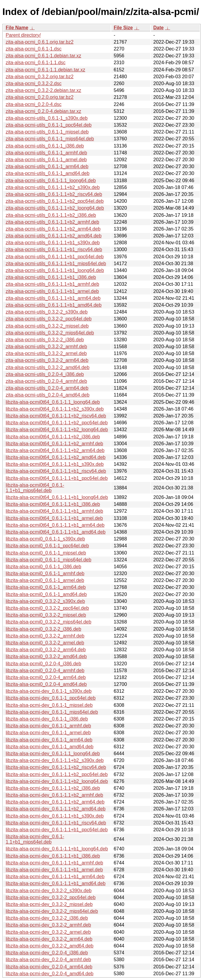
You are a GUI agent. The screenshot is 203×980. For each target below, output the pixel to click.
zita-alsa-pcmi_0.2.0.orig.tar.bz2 (40, 97)
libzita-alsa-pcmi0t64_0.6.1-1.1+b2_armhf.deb (54, 444)
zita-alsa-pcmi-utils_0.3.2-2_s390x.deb (47, 312)
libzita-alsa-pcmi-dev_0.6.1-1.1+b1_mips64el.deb (35, 839)
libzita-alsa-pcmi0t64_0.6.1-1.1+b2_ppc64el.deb (57, 423)
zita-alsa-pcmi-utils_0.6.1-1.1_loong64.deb (51, 181)
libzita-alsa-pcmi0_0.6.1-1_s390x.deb (45, 539)
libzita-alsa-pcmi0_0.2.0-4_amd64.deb (46, 684)
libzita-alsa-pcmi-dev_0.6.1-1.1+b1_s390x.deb (55, 816)
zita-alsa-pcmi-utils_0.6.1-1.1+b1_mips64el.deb (56, 264)
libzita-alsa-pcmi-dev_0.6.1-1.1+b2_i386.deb (53, 788)
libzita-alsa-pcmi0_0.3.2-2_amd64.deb (46, 656)
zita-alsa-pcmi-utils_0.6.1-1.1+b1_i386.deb (51, 277)
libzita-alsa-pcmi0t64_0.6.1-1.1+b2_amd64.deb (56, 457)
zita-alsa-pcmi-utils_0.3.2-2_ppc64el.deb (49, 319)
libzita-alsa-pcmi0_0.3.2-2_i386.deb (43, 629)
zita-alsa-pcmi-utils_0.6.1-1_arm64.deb (47, 166)
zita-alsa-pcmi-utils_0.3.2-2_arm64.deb (47, 360)
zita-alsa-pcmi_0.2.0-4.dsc (34, 104)
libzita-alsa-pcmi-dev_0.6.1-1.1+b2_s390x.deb (55, 760)
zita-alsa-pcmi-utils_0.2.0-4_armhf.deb (46, 381)
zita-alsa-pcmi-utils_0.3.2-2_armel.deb (46, 353)
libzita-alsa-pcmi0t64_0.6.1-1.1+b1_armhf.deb (54, 511)
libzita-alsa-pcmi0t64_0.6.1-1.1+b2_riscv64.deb (56, 416)
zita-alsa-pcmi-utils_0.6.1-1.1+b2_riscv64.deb (54, 194)
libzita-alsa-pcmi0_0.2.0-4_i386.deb (43, 664)
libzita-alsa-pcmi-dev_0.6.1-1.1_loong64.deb (53, 754)
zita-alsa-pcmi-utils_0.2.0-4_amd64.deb (48, 395)
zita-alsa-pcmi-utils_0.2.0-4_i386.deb (45, 374)
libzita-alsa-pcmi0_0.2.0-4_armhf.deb (45, 671)
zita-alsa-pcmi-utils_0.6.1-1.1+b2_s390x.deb (53, 187)
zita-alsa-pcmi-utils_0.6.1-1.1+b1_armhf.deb (52, 284)
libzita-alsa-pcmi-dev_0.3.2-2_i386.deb (47, 918)
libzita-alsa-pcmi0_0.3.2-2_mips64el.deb (48, 622)
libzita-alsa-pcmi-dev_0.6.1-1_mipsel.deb (49, 705)
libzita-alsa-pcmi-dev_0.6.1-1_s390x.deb (49, 691)
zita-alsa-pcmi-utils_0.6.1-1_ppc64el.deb (49, 125)
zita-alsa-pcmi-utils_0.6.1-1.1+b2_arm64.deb (53, 229)
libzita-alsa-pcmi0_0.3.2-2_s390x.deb (45, 601)
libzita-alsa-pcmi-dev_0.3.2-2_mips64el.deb (52, 911)
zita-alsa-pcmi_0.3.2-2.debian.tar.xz (43, 90)
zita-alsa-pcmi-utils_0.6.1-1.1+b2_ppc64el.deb (55, 201)
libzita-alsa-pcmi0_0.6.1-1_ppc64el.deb (47, 546)
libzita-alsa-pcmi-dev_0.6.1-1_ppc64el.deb (51, 698)
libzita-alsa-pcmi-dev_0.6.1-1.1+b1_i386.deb (53, 856)
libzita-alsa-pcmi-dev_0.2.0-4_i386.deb (47, 953)
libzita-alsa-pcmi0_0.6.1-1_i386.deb (43, 567)
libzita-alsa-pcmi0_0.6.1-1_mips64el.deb (48, 560)
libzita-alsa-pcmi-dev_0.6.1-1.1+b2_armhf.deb (54, 795)
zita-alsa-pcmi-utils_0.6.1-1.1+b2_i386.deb (51, 215)
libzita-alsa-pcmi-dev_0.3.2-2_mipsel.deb (49, 904)
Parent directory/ (23, 35)
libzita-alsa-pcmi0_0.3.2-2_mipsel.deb (46, 615)
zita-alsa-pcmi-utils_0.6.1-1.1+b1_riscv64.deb (54, 249)
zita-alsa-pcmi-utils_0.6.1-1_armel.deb (46, 160)
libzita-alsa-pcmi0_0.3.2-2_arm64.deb (46, 650)
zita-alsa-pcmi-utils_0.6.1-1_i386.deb (45, 146)
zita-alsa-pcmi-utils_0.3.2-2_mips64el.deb (50, 333)
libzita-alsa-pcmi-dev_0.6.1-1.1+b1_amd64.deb (56, 883)
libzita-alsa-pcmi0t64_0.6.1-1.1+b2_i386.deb (53, 437)
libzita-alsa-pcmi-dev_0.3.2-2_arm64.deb (49, 939)
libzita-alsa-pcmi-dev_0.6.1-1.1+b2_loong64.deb (57, 781)
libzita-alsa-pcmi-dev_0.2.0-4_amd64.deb (50, 974)
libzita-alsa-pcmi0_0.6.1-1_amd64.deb (46, 594)
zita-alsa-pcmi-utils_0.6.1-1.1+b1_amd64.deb (54, 305)
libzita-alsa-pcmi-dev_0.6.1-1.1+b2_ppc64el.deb (57, 774)
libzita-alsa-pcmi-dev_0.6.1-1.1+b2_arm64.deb (55, 802)
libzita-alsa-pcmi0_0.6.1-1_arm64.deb (46, 587)
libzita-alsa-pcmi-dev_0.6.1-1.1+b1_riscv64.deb (56, 823)
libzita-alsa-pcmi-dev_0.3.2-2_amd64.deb (50, 946)
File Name (17, 28)
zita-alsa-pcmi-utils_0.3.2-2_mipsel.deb (47, 326)
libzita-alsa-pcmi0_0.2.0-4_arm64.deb (46, 677)
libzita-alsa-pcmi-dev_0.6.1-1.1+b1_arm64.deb (55, 877)
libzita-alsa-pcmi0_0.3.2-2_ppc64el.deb (47, 608)
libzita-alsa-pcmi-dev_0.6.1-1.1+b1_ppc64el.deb (57, 830)
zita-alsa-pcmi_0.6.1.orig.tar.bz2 (40, 42)
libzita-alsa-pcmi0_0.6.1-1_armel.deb (45, 580)
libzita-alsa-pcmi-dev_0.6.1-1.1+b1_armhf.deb (54, 863)
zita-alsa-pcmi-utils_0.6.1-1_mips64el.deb (50, 139)
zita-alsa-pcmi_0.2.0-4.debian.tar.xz (43, 111)
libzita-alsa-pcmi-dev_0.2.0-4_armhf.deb (48, 960)
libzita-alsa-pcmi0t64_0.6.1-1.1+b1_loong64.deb (57, 497)
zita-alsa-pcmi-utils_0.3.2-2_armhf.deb (46, 347)
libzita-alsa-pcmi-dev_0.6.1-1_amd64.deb (50, 747)
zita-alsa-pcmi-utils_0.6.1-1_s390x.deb (47, 118)
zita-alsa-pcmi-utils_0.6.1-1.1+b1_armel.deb (52, 291)
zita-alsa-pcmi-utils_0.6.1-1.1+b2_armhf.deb (52, 222)
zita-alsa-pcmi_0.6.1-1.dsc (34, 49)
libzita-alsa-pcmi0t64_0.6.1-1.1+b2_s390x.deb (55, 409)
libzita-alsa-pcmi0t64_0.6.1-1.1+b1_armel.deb (54, 518)
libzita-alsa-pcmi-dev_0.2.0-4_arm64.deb (49, 967)
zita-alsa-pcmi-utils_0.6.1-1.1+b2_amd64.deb (54, 236)
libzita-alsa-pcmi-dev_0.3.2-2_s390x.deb (49, 891)
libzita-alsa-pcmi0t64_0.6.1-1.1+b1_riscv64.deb (56, 471)
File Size (123, 28)
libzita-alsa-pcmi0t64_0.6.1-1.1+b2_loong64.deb (57, 430)
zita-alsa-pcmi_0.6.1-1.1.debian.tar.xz (45, 70)
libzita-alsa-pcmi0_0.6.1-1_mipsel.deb (46, 553)
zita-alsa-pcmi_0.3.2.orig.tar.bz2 (40, 77)
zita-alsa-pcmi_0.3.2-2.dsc (34, 83)
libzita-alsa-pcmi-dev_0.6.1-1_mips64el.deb (52, 712)
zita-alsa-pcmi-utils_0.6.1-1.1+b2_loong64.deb (55, 208)
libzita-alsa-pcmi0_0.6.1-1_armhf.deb (45, 573)
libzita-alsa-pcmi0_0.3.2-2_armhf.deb (45, 636)
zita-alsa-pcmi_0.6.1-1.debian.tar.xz (43, 56)
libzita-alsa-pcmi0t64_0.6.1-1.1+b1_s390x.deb (55, 464)
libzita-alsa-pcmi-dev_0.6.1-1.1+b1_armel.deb (54, 870)
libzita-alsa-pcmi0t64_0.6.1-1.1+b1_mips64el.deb (35, 488)
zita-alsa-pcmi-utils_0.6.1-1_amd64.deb (48, 173)
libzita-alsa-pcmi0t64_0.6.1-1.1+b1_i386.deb (53, 504)
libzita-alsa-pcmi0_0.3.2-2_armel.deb (45, 643)
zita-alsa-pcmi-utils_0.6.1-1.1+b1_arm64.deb (53, 298)
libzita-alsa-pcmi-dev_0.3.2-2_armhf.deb (48, 925)
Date (159, 28)
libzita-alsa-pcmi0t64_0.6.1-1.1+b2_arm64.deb (55, 450)
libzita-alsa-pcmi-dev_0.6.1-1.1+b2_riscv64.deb (56, 767)
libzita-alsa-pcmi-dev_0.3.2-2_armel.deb (48, 932)
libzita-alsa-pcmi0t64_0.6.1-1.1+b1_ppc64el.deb (57, 478)
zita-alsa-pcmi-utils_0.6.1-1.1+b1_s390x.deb (53, 243)
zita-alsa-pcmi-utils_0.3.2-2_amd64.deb (48, 367)
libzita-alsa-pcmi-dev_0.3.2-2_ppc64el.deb (51, 897)
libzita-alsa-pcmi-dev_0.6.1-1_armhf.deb (48, 726)
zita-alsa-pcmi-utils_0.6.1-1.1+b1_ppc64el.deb (55, 257)
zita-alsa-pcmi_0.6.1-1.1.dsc (36, 63)
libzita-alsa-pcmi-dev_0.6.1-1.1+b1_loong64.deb (57, 849)
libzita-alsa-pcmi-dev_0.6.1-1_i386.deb (47, 719)
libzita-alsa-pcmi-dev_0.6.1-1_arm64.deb (49, 740)
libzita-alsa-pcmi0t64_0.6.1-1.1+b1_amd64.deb (56, 532)
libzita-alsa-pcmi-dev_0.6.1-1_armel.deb (48, 733)
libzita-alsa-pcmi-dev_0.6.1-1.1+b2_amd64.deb (56, 809)
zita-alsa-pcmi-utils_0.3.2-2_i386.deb (45, 340)
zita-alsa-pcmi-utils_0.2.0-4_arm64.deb (47, 388)
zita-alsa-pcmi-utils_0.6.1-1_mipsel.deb (47, 132)
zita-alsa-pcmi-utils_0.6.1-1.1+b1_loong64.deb (55, 270)
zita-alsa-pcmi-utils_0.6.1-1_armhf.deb (46, 153)
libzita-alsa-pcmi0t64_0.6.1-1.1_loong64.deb (53, 402)
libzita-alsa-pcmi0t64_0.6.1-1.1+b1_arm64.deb (55, 525)
